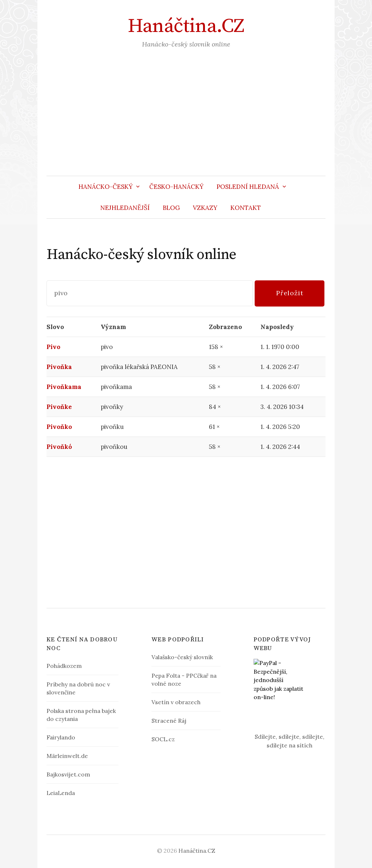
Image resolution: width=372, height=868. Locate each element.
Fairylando (61, 737)
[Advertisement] (186, 121)
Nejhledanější (125, 208)
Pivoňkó (59, 447)
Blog (171, 208)
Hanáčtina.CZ (186, 26)
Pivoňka (59, 367)
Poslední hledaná (248, 187)
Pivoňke (59, 407)
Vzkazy (205, 208)
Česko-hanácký (176, 187)
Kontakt (246, 208)
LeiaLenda (61, 793)
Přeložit (290, 293)
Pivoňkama (64, 387)
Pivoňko (59, 427)
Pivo (53, 347)
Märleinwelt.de (67, 756)
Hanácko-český (106, 187)
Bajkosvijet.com (68, 774)
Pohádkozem (64, 666)
